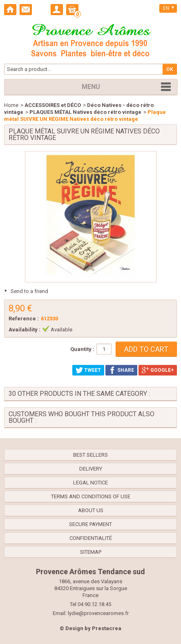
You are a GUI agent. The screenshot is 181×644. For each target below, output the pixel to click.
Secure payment (90, 524)
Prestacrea (107, 628)
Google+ (158, 370)
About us (91, 510)
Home (11, 105)
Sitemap (91, 552)
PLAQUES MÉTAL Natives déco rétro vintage (85, 112)
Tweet (88, 370)
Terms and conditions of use (91, 496)
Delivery (91, 469)
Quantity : (82, 349)
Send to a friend (29, 291)
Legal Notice (90, 483)
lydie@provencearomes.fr (98, 613)
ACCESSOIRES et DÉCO (53, 105)
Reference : (24, 319)
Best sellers (90, 455)
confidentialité (91, 538)
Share (121, 370)
